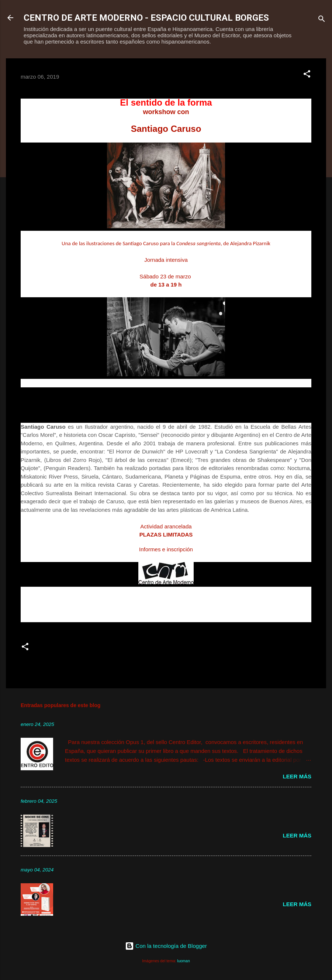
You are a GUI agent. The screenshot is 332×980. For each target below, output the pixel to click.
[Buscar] (322, 20)
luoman (183, 961)
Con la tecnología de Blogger (166, 946)
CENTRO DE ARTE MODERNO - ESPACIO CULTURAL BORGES (146, 18)
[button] (307, 75)
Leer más (297, 776)
